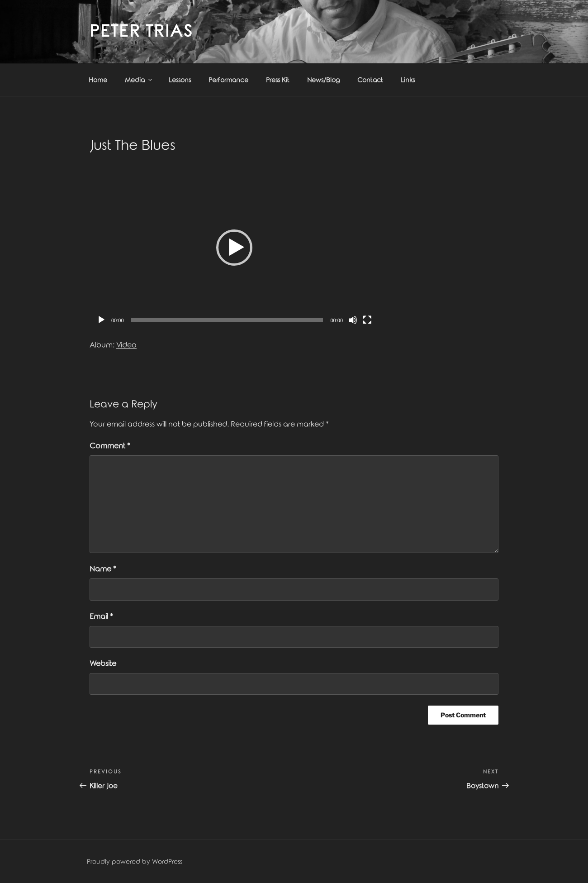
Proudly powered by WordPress (135, 862)
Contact (370, 80)
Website (103, 664)
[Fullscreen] (367, 320)
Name (103, 569)
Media (139, 80)
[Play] (101, 320)
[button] (234, 248)
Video (126, 345)
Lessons (180, 80)
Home (98, 80)
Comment (110, 446)
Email (101, 617)
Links (408, 80)
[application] (234, 248)
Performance (228, 80)
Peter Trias (141, 32)
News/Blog (323, 80)
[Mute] (353, 320)
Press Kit (278, 80)
